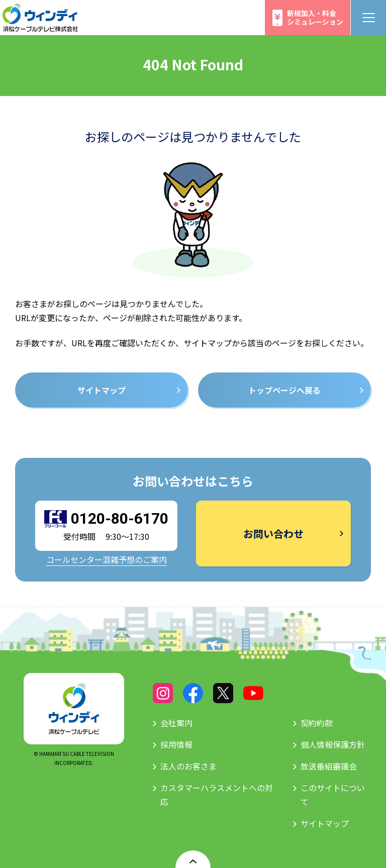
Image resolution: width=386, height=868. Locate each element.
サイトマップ (325, 823)
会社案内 (176, 723)
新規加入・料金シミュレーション (315, 17)
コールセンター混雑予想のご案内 (107, 559)
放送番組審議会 (329, 766)
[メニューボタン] (368, 18)
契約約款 (317, 723)
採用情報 (176, 744)
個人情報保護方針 (333, 744)
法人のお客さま (188, 766)
